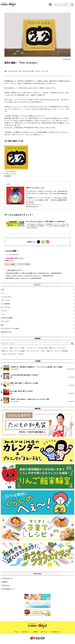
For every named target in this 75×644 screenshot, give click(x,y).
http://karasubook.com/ (32, 209)
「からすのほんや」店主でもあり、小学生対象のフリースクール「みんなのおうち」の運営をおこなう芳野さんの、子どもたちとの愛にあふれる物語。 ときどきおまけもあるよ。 (48, 228)
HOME (16, 634)
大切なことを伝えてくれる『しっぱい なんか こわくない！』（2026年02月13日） (30, 278)
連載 (2, 327)
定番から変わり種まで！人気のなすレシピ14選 (24, 385)
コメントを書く (10, 266)
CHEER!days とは (7, 580)
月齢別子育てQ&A (6, 334)
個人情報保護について (9, 591)
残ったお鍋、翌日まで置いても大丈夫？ (22, 393)
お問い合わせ (6, 588)
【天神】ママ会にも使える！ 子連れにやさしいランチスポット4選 (29, 401)
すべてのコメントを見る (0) (24, 266)
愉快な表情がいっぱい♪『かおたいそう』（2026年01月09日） (24, 280)
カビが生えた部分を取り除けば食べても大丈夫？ (24, 377)
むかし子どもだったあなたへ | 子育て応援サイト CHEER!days (46, 224)
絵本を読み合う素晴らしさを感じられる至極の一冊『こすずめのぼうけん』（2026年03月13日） (34, 275)
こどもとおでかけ (14, 371)
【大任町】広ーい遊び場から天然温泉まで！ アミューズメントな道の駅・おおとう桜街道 (36, 369)
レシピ (12, 387)
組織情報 (5, 584)
